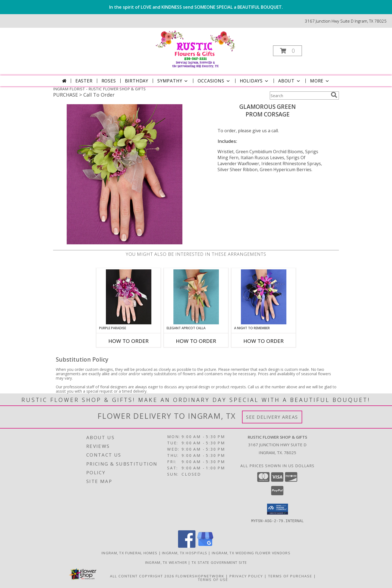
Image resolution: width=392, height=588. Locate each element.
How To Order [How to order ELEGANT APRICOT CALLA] (196, 341)
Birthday (137, 81)
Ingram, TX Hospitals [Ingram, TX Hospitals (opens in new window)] (185, 553)
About (290, 81)
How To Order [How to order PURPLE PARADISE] (128, 341)
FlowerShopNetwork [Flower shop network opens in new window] (200, 576)
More (320, 81)
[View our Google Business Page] (205, 546)
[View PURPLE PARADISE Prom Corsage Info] (129, 297)
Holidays (255, 81)
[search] (334, 95)
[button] (287, 51)
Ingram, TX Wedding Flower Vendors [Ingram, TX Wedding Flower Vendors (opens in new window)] (251, 553)
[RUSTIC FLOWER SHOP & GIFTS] (196, 49)
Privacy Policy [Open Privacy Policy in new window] (246, 576)
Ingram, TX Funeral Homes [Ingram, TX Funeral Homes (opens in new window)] (129, 553)
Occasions (214, 81)
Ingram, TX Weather (166, 562)
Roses (109, 81)
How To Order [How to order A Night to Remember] (264, 341)
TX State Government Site (219, 562)
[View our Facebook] (187, 546)
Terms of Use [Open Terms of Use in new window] (213, 580)
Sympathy (173, 81)
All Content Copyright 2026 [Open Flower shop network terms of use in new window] (142, 576)
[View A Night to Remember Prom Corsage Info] (264, 297)
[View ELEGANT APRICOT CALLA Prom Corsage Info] (196, 297)
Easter (84, 81)
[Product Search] (299, 96)
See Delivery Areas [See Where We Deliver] (272, 417)
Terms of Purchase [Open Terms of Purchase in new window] (290, 576)
